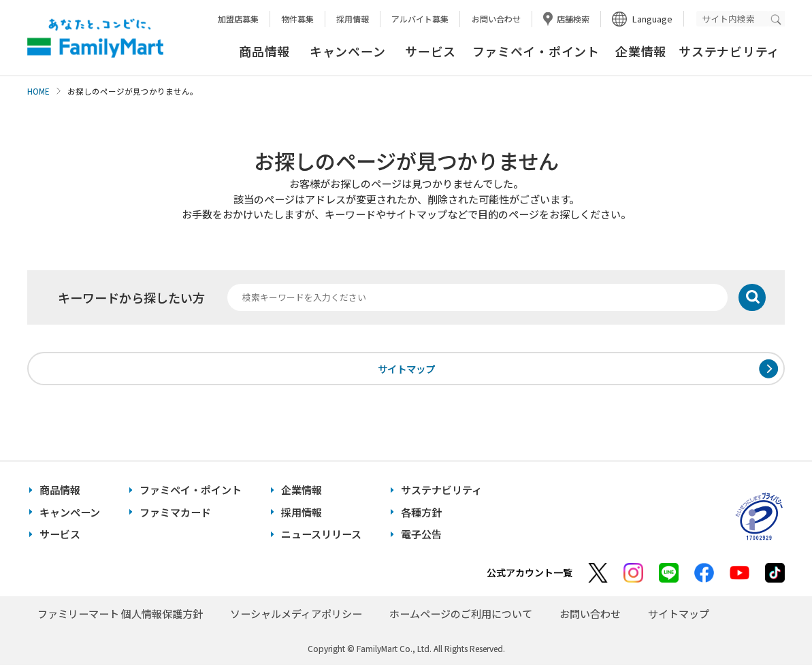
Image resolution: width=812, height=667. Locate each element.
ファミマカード (175, 514)
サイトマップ (406, 369)
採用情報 (353, 19)
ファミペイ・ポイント (536, 51)
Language (652, 19)
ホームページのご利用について (461, 616)
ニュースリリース (321, 536)
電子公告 (421, 536)
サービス (431, 51)
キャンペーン (347, 51)
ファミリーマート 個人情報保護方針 (120, 616)
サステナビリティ (729, 51)
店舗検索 (573, 19)
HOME (38, 91)
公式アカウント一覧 (530, 574)
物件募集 (297, 19)
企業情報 (641, 51)
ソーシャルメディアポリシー (296, 616)
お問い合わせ (496, 19)
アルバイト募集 (420, 19)
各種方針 (421, 514)
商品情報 (264, 51)
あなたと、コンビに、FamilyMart (95, 38)
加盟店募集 (238, 19)
